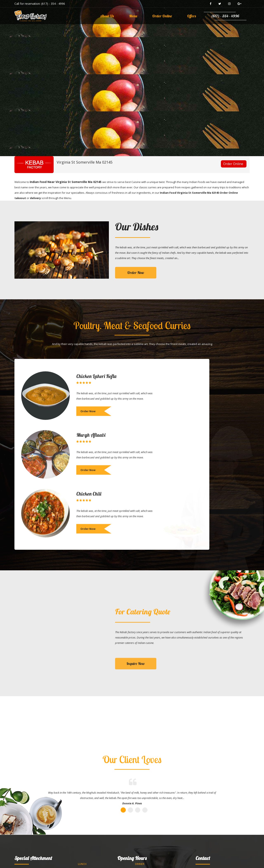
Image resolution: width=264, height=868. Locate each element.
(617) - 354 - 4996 (53, 4)
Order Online (162, 16)
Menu (133, 16)
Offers (192, 16)
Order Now (136, 273)
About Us (107, 16)
